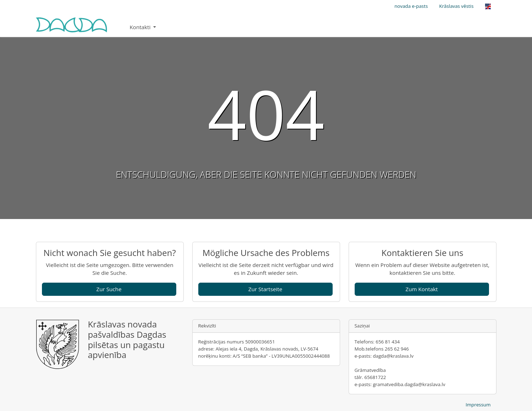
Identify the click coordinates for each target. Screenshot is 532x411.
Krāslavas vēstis (456, 6)
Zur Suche (109, 289)
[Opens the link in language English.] (488, 6)
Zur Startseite (265, 289)
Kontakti (141, 27)
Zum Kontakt (422, 289)
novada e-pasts (411, 6)
